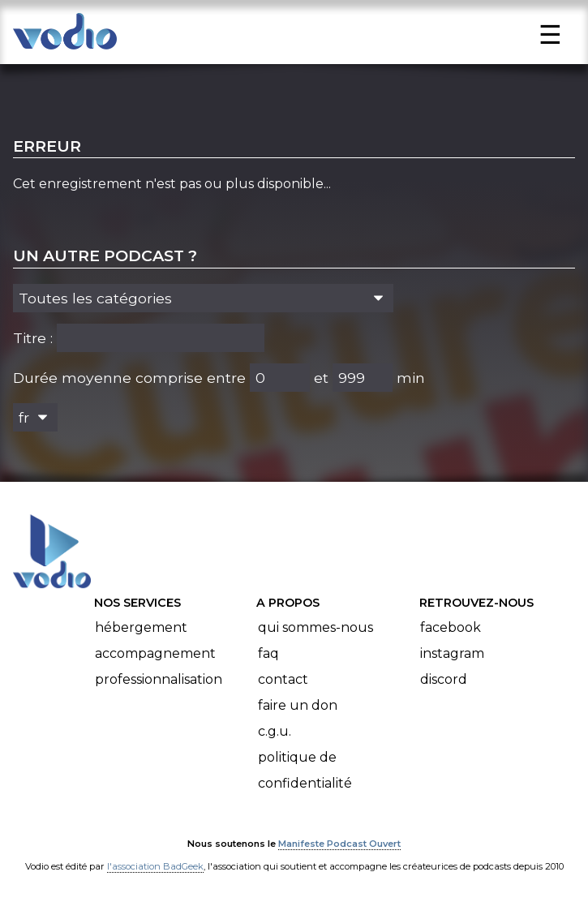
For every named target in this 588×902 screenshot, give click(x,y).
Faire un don (298, 705)
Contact (283, 679)
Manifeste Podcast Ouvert (339, 844)
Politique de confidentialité (305, 770)
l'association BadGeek (155, 866)
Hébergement (141, 627)
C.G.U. (275, 731)
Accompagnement (155, 653)
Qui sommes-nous (315, 627)
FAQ (268, 653)
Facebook (451, 627)
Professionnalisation (159, 679)
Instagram (452, 653)
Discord (444, 679)
